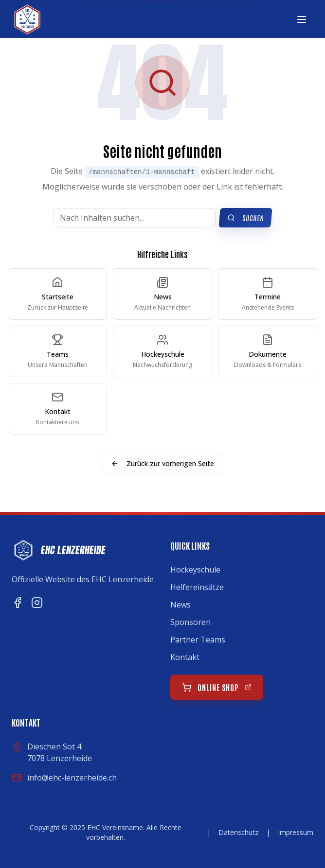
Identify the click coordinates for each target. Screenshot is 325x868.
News (181, 605)
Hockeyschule (195, 570)
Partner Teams (198, 640)
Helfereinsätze (197, 587)
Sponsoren (190, 622)
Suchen (245, 218)
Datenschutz (238, 832)
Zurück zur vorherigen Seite (162, 463)
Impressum (296, 832)
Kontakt (185, 657)
